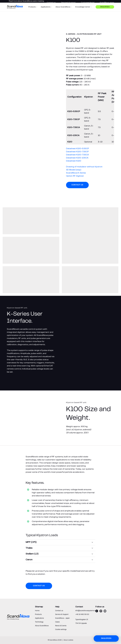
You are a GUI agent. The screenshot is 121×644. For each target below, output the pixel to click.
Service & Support (68, 3)
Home (37, 611)
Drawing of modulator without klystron (84, 167)
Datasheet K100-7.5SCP (77, 152)
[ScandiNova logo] (15, 11)
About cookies (68, 640)
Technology (39, 622)
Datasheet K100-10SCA (77, 158)
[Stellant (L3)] (60, 554)
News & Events (61, 626)
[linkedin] (101, 611)
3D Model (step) (74, 170)
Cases (57, 622)
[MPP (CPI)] (60, 542)
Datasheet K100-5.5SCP (77, 149)
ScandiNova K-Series (76, 173)
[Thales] (60, 548)
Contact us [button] (77, 185)
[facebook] (97, 611)
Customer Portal (88, 3)
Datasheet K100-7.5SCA (77, 155)
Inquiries (105, 11)
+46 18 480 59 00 (82, 615)
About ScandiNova (42, 626)
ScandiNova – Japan (62, 618)
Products (38, 615)
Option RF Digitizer (75, 176)
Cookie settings (61, 630)
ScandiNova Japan (107, 3)
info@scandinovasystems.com (87, 611)
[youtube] (105, 611)
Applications (39, 618)
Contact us (51, 3)
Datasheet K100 (74, 161)
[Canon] (60, 560)
